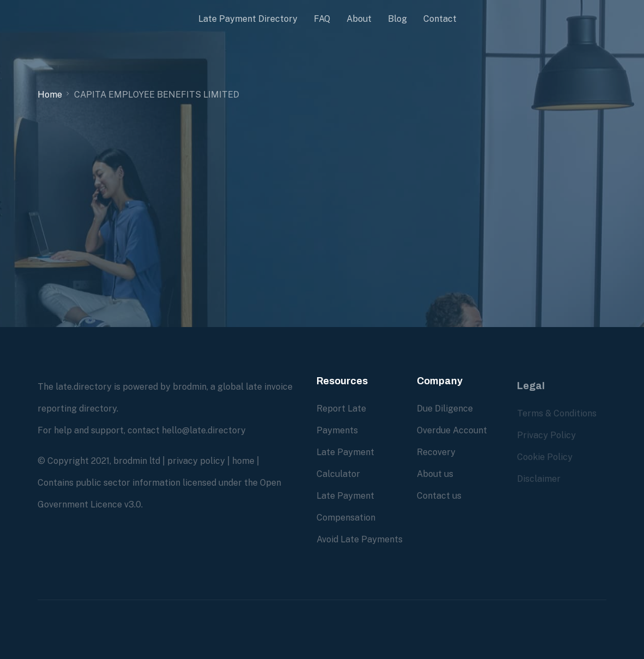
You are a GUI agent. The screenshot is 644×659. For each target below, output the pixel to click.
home (243, 461)
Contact (440, 19)
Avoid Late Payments (360, 539)
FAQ (322, 19)
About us (435, 474)
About (359, 19)
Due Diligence (445, 409)
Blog (397, 19)
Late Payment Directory (248, 19)
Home (50, 95)
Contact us (439, 496)
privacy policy (196, 461)
